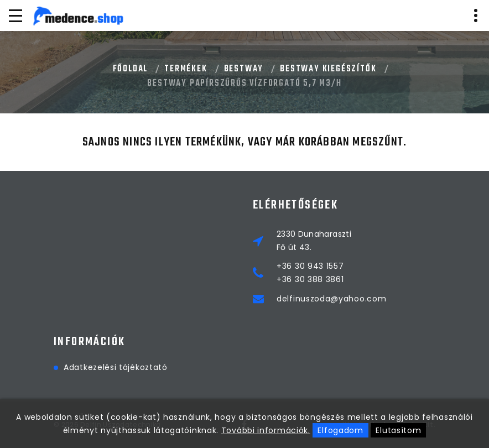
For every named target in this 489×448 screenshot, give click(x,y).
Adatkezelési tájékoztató (116, 367)
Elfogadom (340, 430)
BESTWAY (244, 69)
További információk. (266, 430)
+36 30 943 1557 (310, 266)
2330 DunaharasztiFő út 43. (314, 241)
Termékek (186, 69)
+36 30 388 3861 (310, 279)
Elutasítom (398, 430)
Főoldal (131, 69)
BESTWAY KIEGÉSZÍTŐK (328, 69)
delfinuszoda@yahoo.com (331, 299)
